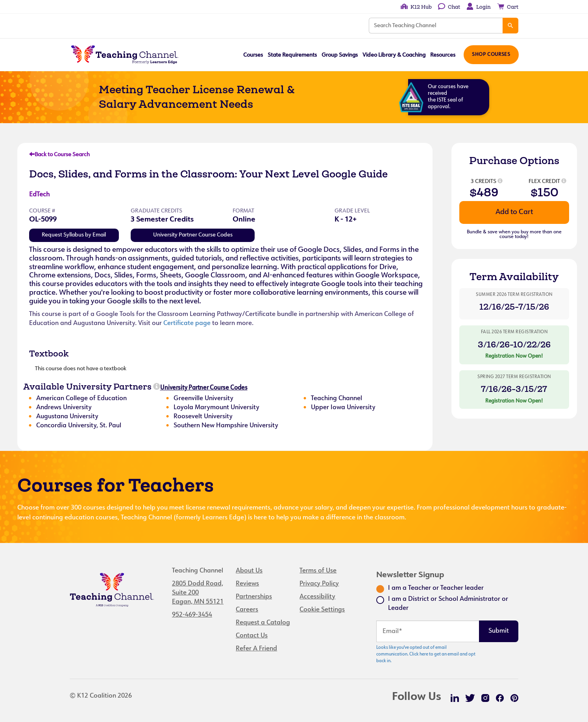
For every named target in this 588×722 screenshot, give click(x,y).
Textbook (49, 353)
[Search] (510, 26)
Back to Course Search (59, 155)
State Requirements (291, 55)
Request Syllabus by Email (74, 235)
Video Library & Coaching (393, 55)
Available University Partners (87, 386)
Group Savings (339, 55)
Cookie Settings (322, 610)
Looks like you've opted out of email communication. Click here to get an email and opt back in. (426, 655)
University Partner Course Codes (193, 235)
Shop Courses (491, 55)
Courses (252, 55)
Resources (442, 55)
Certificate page (187, 323)
